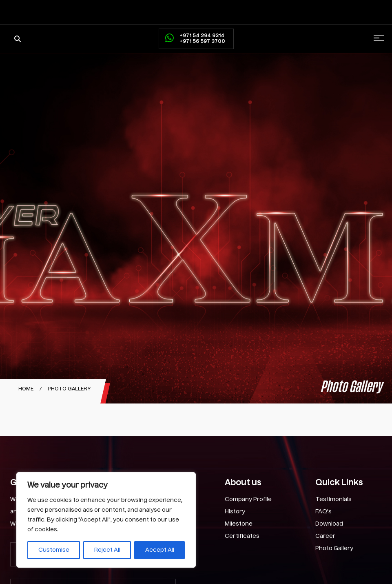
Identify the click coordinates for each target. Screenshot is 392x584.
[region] (106, 520)
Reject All (107, 550)
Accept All (160, 550)
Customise (54, 550)
